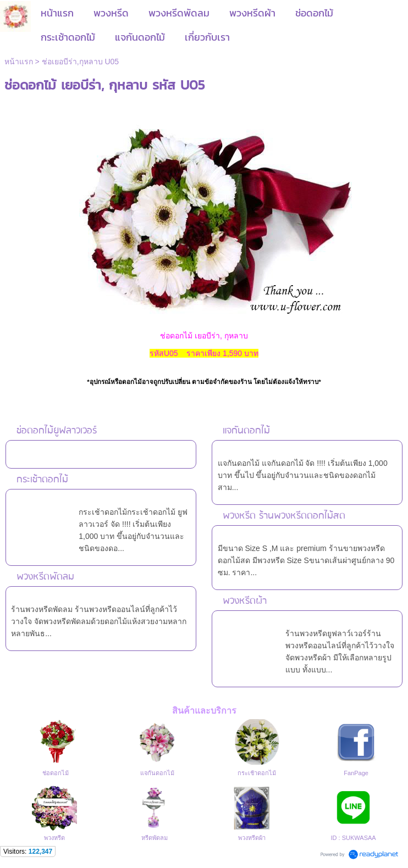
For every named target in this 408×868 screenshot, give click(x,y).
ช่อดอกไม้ (56, 773)
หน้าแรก (19, 62)
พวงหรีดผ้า (245, 601)
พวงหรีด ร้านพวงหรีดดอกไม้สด (284, 516)
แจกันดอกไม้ (246, 431)
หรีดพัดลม (155, 838)
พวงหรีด (54, 838)
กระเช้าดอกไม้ (42, 480)
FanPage (356, 773)
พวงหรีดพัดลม (45, 577)
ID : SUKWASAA (354, 838)
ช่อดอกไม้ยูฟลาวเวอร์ (57, 431)
